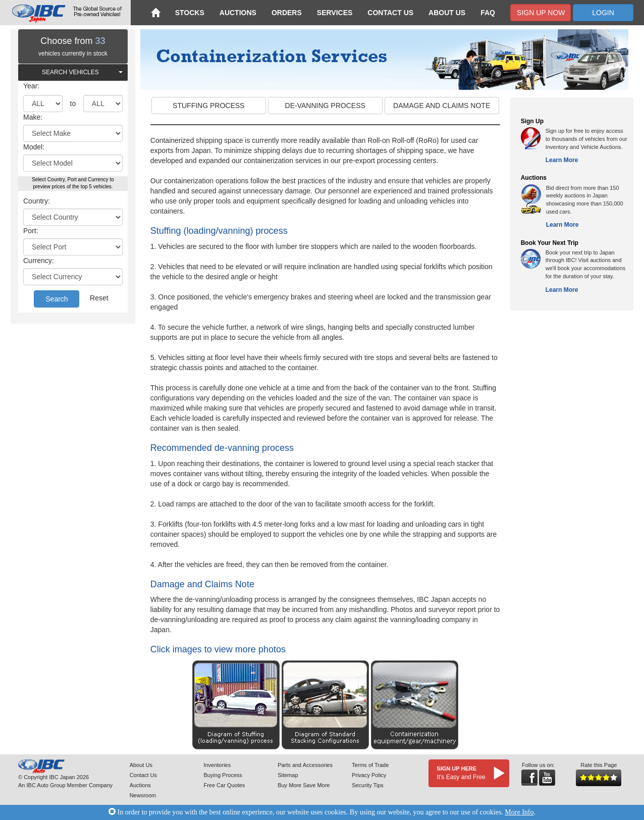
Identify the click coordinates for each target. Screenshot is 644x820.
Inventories (217, 765)
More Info (519, 812)
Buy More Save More (304, 785)
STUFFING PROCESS (208, 106)
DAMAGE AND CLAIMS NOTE (442, 106)
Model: (34, 147)
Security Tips (368, 785)
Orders (287, 13)
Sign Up (532, 121)
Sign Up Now (541, 13)
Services (335, 13)
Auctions (238, 13)
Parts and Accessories (305, 765)
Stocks (190, 13)
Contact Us (390, 13)
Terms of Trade (370, 765)
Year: (31, 86)
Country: (37, 201)
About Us (447, 13)
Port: (31, 231)
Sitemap (288, 775)
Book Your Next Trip (550, 243)
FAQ (488, 13)
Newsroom (143, 795)
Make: (33, 117)
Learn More (562, 160)
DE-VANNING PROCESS (325, 106)
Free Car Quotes (224, 785)
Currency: (39, 261)
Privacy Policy (369, 775)
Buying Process (223, 775)
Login (603, 13)
